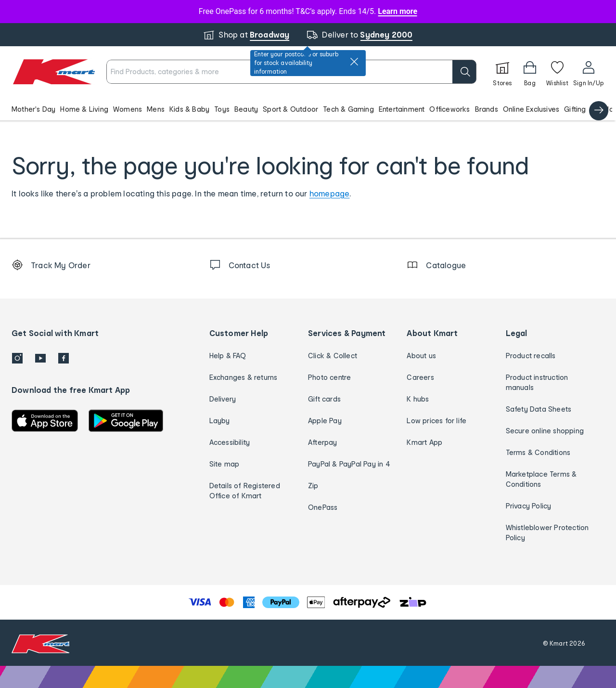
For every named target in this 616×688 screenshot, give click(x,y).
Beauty (246, 109)
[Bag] (530, 72)
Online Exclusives (531, 109)
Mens (156, 109)
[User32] (588, 72)
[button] (308, 109)
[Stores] (502, 72)
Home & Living (84, 109)
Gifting (575, 109)
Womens (128, 109)
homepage (330, 193)
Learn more (398, 11)
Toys (222, 109)
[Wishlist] (557, 72)
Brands (487, 109)
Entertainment (402, 109)
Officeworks (449, 109)
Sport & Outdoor (290, 109)
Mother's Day (33, 109)
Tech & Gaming (348, 109)
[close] (354, 62)
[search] (464, 72)
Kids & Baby (189, 109)
